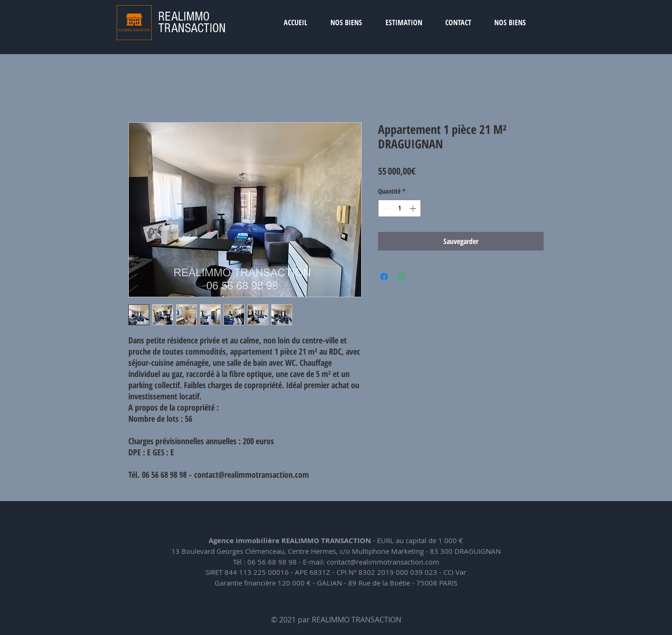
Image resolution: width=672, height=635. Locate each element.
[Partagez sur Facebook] (384, 277)
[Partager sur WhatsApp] (402, 277)
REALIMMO (184, 17)
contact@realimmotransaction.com (383, 562)
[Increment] (414, 208)
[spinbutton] (399, 208)
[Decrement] (385, 208)
